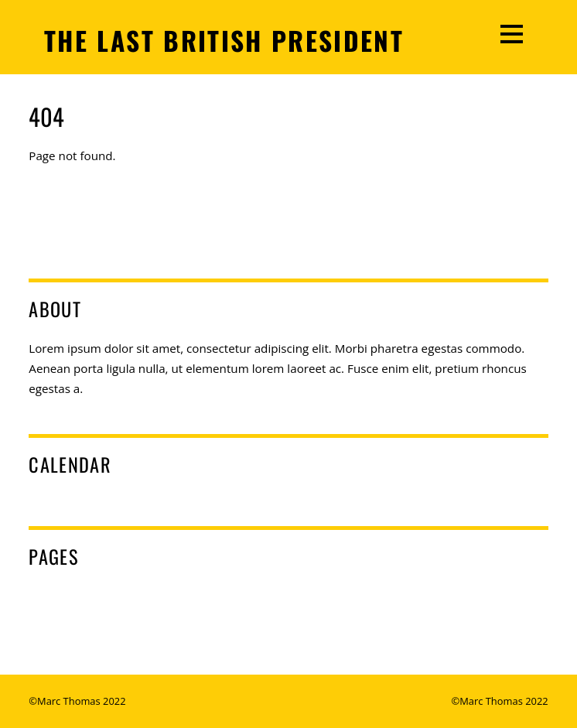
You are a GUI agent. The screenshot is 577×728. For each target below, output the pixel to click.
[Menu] (512, 33)
